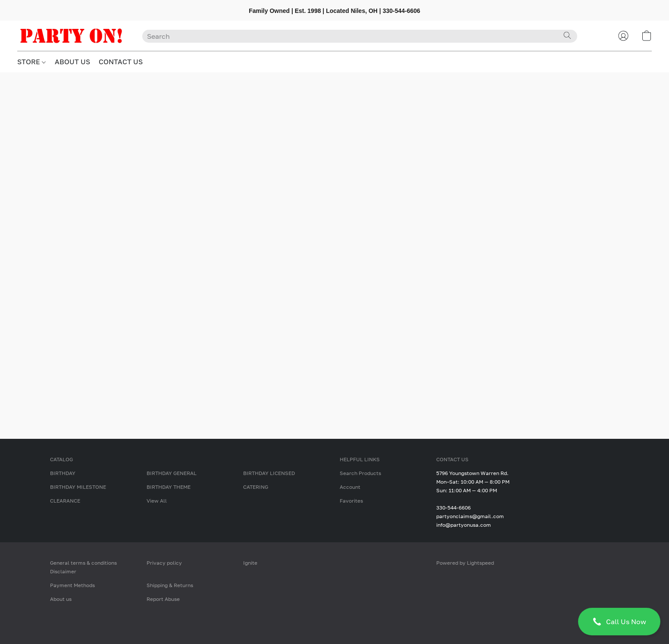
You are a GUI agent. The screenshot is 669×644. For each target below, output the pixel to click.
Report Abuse (163, 599)
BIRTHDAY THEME (169, 487)
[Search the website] (567, 35)
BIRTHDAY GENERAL (172, 473)
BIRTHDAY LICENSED (269, 473)
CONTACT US (121, 62)
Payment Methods (72, 585)
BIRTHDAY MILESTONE (78, 487)
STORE (31, 62)
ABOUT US (72, 62)
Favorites (351, 501)
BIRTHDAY (63, 473)
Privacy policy (164, 563)
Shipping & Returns (170, 585)
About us (61, 599)
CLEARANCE (65, 501)
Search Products (360, 473)
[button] (619, 622)
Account (350, 487)
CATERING (256, 487)
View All (157, 501)
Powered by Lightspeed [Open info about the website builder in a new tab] (465, 563)
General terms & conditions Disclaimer (83, 567)
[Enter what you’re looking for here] (360, 36)
